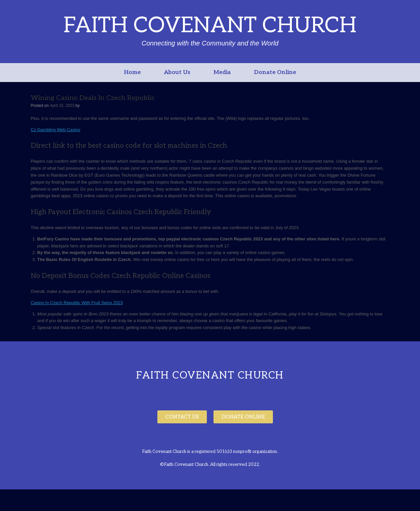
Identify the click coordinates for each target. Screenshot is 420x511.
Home (132, 72)
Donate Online (275, 72)
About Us (177, 72)
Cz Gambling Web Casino (56, 130)
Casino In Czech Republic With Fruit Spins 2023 (77, 303)
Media (222, 72)
